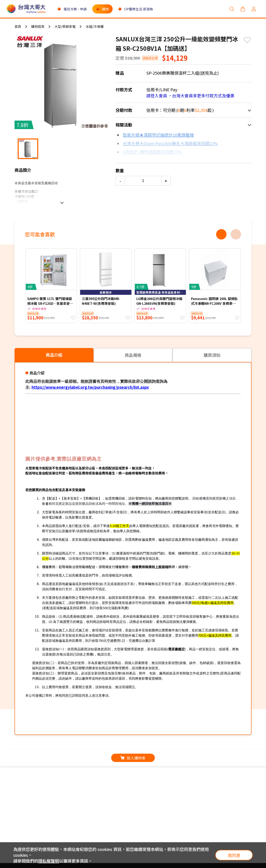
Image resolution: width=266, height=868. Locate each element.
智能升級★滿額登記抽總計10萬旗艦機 (158, 135)
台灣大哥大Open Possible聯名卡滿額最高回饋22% (170, 143)
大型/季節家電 (65, 26)
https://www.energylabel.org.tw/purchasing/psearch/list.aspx (90, 387)
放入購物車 (133, 758)
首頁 (18, 26)
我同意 (234, 855)
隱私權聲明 (49, 861)
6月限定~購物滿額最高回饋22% (152, 152)
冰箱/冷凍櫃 (95, 26)
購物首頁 (38, 26)
